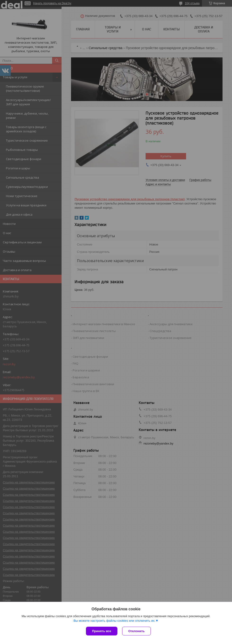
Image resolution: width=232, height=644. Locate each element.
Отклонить (136, 631)
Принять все (102, 631)
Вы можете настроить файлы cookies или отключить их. (114, 621)
